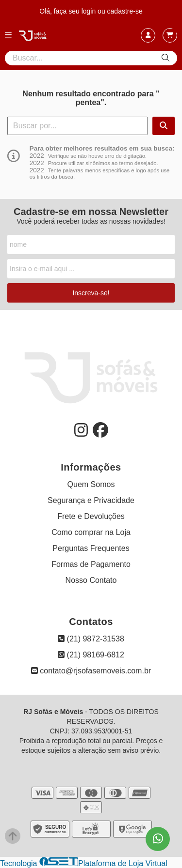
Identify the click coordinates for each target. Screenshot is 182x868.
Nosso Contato (91, 580)
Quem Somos (91, 484)
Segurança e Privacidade (91, 500)
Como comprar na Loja (91, 532)
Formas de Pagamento (91, 564)
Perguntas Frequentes (91, 548)
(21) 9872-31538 (91, 639)
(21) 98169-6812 (91, 655)
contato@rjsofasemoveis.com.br (91, 671)
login (90, 11)
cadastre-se (125, 11)
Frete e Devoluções (91, 516)
